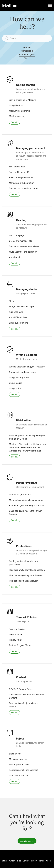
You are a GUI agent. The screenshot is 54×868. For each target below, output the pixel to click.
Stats (11, 301)
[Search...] (27, 38)
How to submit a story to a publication (27, 570)
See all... (15, 122)
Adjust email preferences (21, 177)
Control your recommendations (24, 246)
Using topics (15, 388)
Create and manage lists (20, 241)
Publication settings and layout (24, 581)
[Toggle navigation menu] (50, 6)
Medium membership (20, 111)
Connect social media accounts (24, 188)
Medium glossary (17, 116)
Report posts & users (19, 764)
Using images (16, 383)
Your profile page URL (19, 172)
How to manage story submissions (25, 575)
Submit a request (27, 841)
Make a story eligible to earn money (26, 500)
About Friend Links (18, 317)
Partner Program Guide (20, 494)
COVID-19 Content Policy (21, 689)
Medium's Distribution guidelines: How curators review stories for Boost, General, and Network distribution (28, 447)
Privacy (34, 861)
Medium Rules (16, 634)
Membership (27, 51)
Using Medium (16, 105)
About (49, 861)
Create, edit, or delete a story (23, 372)
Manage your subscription (22, 183)
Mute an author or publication (23, 252)
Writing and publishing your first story (27, 367)
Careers (26, 861)
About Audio (15, 257)
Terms (42, 861)
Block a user (15, 754)
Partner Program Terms (20, 645)
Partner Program (27, 54)
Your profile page (17, 167)
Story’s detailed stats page (21, 306)
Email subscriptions (19, 323)
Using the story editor (19, 377)
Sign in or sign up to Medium (22, 100)
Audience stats (16, 312)
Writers (12, 861)
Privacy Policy (16, 640)
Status (5, 861)
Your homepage (17, 235)
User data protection (19, 775)
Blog (19, 861)
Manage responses (18, 759)
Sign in (27, 58)
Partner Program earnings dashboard (27, 505)
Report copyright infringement (24, 770)
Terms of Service (17, 629)
